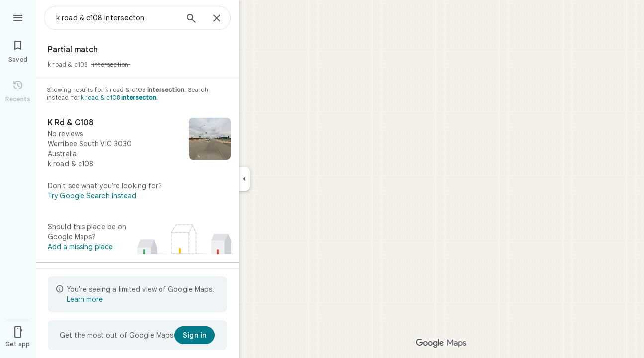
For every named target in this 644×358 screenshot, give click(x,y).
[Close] (217, 19)
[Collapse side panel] (244, 179)
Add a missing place (80, 247)
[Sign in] (195, 335)
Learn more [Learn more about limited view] (85, 299)
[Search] (191, 19)
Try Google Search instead (92, 196)
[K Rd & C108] (137, 143)
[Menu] (18, 17)
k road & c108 (119, 98)
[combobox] (117, 18)
